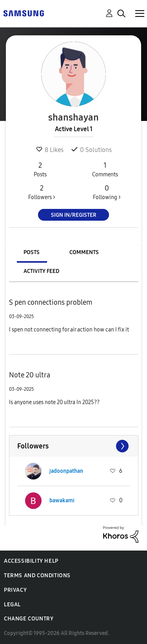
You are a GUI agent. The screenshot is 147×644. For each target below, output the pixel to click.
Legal (12, 605)
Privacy (15, 590)
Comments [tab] (84, 252)
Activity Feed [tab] (41, 271)
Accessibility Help (31, 561)
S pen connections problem (51, 302)
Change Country (29, 619)
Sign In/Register (74, 215)
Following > (107, 192)
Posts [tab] (32, 252)
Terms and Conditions (37, 575)
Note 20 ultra (30, 375)
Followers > (42, 192)
